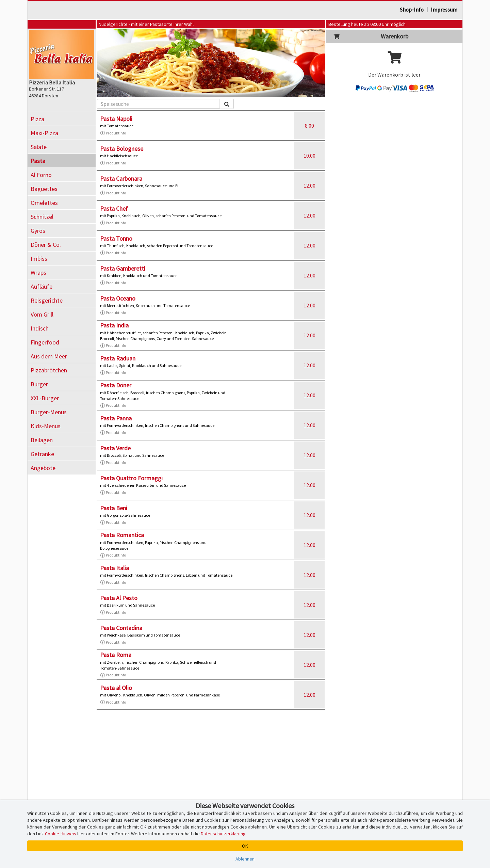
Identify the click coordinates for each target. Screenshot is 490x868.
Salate (39, 147)
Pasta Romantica (122, 535)
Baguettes (44, 189)
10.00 (309, 156)
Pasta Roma (116, 655)
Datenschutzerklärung (223, 834)
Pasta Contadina (121, 628)
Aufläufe (42, 286)
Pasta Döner (116, 385)
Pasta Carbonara (121, 179)
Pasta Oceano (118, 298)
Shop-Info (412, 10)
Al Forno (41, 175)
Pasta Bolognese (122, 149)
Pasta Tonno (116, 238)
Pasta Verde (115, 448)
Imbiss (39, 259)
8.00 (309, 126)
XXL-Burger (45, 398)
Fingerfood (45, 342)
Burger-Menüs (49, 412)
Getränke (42, 454)
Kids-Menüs (46, 426)
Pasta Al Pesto (119, 598)
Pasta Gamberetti (123, 268)
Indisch (40, 328)
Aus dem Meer (49, 356)
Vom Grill (42, 314)
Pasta (38, 161)
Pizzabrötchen (49, 370)
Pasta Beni (114, 508)
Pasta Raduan (118, 358)
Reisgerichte (47, 300)
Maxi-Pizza (44, 133)
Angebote (43, 468)
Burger (39, 384)
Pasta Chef (114, 208)
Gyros (38, 231)
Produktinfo (113, 133)
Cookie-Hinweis (61, 834)
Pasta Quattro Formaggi (131, 478)
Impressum (444, 10)
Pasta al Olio (116, 688)
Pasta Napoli (116, 119)
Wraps (38, 272)
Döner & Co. (46, 245)
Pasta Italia (115, 568)
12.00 (309, 186)
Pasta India (114, 325)
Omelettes (44, 203)
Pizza (37, 119)
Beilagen (42, 440)
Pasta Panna (116, 418)
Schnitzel (42, 217)
